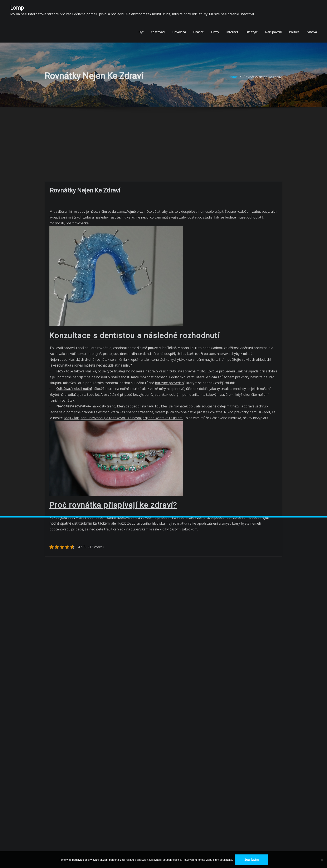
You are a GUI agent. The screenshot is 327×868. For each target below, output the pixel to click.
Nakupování (273, 32)
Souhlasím (252, 859)
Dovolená (179, 32)
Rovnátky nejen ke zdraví (263, 79)
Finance (198, 32)
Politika (294, 32)
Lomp (17, 8)
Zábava (312, 32)
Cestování (158, 32)
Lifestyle (252, 32)
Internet (232, 32)
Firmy (215, 32)
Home (233, 79)
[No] (322, 860)
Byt (141, 32)
